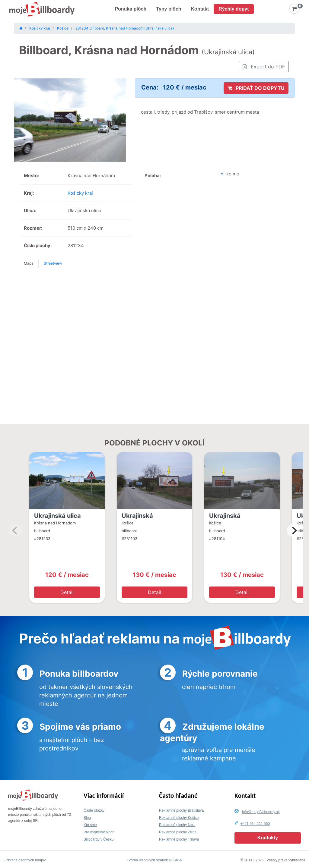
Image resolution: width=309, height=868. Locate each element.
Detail (67, 592)
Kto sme (90, 825)
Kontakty (268, 838)
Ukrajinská (137, 516)
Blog (87, 818)
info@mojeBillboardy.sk (261, 812)
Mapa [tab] (29, 263)
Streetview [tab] (53, 263)
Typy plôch (169, 9)
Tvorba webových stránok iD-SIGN (155, 860)
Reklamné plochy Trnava (179, 839)
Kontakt (200, 9)
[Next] (294, 530)
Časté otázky (94, 810)
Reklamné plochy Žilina (178, 832)
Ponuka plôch (131, 9)
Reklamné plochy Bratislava (181, 810)
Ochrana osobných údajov (25, 860)
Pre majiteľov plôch (99, 832)
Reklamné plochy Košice (179, 818)
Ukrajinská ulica (57, 516)
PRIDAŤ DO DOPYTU (256, 88)
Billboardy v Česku (99, 839)
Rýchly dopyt (234, 9)
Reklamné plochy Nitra (177, 825)
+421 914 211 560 (255, 824)
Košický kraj (80, 193)
